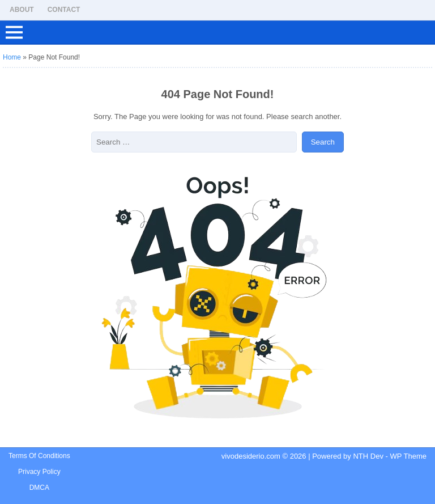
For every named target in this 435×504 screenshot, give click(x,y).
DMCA (39, 488)
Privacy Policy (39, 472)
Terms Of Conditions (39, 456)
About (22, 10)
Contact (64, 10)
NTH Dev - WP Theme (390, 456)
